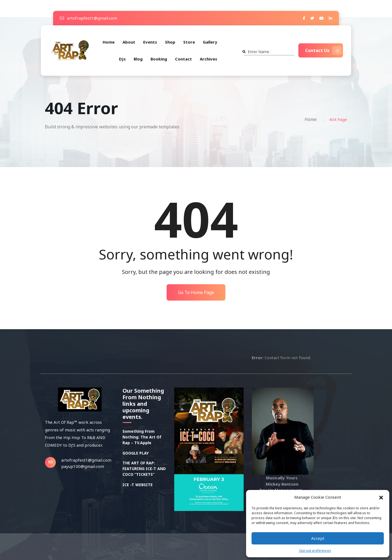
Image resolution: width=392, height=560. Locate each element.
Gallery (210, 42)
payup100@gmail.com (83, 466)
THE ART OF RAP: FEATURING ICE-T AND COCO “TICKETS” (144, 469)
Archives (209, 59)
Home (109, 42)
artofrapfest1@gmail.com (88, 18)
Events (150, 42)
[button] (381, 497)
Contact (183, 59)
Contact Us (323, 50)
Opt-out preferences (315, 551)
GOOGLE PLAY (136, 453)
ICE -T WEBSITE (138, 485)
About (129, 42)
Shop (170, 42)
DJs (122, 59)
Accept (318, 538)
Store (189, 42)
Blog (138, 59)
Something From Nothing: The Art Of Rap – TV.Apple (142, 437)
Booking (159, 59)
